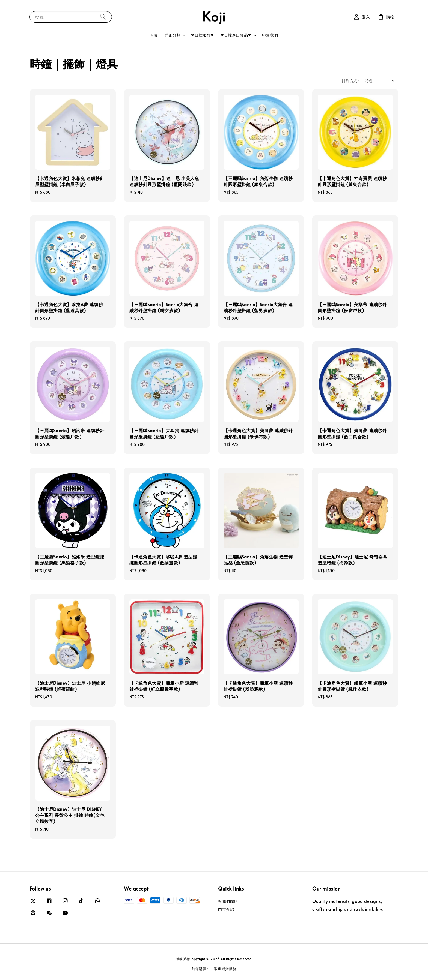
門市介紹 (226, 909)
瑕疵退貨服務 (225, 969)
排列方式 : (350, 81)
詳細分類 (173, 35)
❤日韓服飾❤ (203, 35)
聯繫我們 (270, 35)
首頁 (154, 35)
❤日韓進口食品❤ (236, 35)
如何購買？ (201, 969)
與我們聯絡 (228, 901)
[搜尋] (103, 17)
